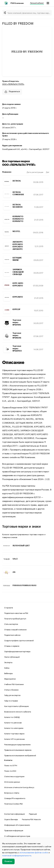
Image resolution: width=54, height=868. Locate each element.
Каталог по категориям (14, 728)
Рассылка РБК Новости (31, 819)
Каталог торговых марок (14, 733)
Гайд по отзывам (11, 700)
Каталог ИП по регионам (14, 739)
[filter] (5, 13)
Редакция (33, 814)
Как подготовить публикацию (16, 706)
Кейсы (7, 668)
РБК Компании (17, 3)
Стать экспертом (11, 624)
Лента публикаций (12, 657)
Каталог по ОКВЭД (12, 717)
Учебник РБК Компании (14, 684)
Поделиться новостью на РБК (16, 613)
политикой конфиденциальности (17, 855)
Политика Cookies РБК (13, 804)
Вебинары (8, 673)
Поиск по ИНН (10, 771)
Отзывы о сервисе (12, 646)
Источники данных (12, 782)
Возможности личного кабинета (18, 711)
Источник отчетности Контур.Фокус (19, 787)
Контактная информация (15, 814)
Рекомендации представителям (17, 744)
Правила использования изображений (20, 755)
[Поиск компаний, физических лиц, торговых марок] (27, 13)
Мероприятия (10, 679)
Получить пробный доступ (15, 618)
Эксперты (8, 662)
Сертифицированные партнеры (17, 651)
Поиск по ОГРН (11, 765)
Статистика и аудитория (14, 776)
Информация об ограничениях (17, 825)
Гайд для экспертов (12, 695)
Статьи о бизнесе (11, 690)
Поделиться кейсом (12, 635)
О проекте (9, 607)
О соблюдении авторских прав (17, 836)
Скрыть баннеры (11, 819)
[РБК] (6, 3)
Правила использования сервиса (18, 750)
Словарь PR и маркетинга (15, 798)
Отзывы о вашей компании (15, 629)
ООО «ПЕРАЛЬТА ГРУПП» (13, 84)
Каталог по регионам (13, 722)
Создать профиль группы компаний (19, 640)
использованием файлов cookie (34, 852)
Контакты (8, 760)
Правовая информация (14, 830)
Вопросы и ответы (12, 793)
